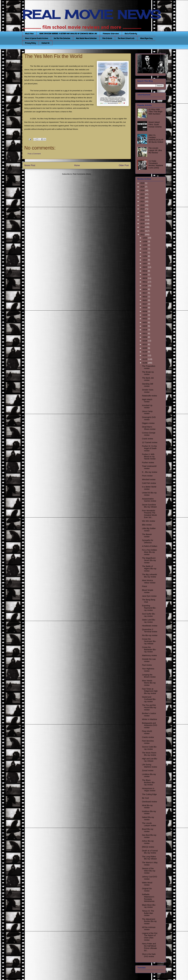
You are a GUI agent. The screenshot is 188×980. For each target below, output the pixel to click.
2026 (143, 183)
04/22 (145, 319)
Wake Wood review (147, 884)
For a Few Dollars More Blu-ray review (149, 552)
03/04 (145, 337)
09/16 (145, 271)
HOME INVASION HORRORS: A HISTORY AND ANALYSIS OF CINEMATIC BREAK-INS (68, 34)
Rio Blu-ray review (150, 635)
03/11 (145, 333)
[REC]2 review (148, 847)
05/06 (145, 311)
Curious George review (149, 434)
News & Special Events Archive (37, 38)
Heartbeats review (150, 626)
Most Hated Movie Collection (86, 38)
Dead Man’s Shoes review (149, 428)
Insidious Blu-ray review (149, 812)
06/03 (145, 300)
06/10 (145, 297)
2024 (143, 190)
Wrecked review (149, 479)
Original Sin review (147, 890)
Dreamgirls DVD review (149, 418)
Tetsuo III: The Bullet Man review (148, 913)
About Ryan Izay (146, 38)
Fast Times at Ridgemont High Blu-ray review (150, 691)
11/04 (145, 256)
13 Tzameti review (150, 442)
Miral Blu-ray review (147, 807)
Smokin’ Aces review (148, 391)
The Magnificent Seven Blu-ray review (149, 560)
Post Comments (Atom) (82, 174)
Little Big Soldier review (149, 530)
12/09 (145, 241)
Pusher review (148, 463)
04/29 (145, 315)
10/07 (145, 264)
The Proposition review (149, 367)
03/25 (145, 326)
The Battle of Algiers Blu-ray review (149, 569)
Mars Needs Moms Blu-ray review (149, 683)
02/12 (145, 344)
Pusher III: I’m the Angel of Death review (149, 448)
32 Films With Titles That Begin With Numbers (155, 112)
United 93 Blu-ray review (149, 494)
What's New (29, 34)
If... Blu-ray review (150, 472)
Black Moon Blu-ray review (149, 906)
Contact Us (46, 43)
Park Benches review (148, 742)
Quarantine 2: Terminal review (150, 631)
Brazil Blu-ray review (148, 830)
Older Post (124, 165)
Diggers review (148, 423)
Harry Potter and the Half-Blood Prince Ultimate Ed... (149, 947)
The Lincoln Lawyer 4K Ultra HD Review (155, 150)
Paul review (147, 665)
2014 (143, 227)
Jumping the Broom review (149, 676)
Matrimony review (149, 655)
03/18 (145, 330)
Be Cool (145, 798)
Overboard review (149, 802)
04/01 (145, 322)
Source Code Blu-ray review (149, 748)
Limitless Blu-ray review (149, 775)
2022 (143, 198)
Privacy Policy (30, 43)
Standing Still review (147, 385)
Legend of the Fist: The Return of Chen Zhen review (150, 937)
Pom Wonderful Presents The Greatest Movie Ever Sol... (149, 514)
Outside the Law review (149, 660)
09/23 (145, 267)
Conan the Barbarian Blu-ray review (149, 650)
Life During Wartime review (149, 766)
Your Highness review (148, 670)
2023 (143, 194)
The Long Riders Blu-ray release (149, 858)
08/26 (145, 278)
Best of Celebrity (131, 34)
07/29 (145, 286)
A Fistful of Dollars (150, 546)
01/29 (145, 352)
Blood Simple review (148, 591)
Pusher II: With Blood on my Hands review (149, 457)
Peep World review (147, 732)
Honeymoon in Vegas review (149, 790)
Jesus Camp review (147, 412)
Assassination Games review (149, 500)
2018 (143, 212)
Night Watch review (147, 401)
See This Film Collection (62, 38)
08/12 (145, 282)
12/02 (145, 245)
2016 (143, 220)
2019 (143, 209)
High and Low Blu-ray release (150, 760)
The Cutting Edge (149, 794)
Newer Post (30, 165)
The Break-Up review (148, 373)
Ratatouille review (149, 396)
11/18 (145, 249)
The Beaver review (147, 535)
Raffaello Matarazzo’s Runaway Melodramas (148, 898)
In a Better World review (149, 488)
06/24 (145, 289)
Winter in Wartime (149, 719)
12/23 (145, 238)
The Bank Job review (148, 379)
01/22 (145, 355)
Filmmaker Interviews (111, 34)
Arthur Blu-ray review (148, 842)
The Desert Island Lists (126, 38)
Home (77, 165)
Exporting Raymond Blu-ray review (149, 608)
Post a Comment (34, 154)
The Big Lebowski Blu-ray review (149, 576)
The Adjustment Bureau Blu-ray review (149, 921)
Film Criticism (107, 38)
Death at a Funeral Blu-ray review (150, 852)
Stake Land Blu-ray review (149, 621)
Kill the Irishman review (149, 928)
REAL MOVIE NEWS (92, 15)
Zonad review (148, 771)
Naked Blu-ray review (148, 818)
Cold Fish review (149, 483)
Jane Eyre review (149, 596)
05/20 (145, 308)
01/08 (145, 363)
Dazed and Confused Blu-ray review (149, 699)
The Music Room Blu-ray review (149, 754)
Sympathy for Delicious (147, 541)
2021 (143, 201)
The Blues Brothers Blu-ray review (149, 782)
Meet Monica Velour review (149, 582)
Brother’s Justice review (149, 715)
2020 (143, 205)
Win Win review (148, 521)
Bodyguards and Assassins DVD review (149, 725)
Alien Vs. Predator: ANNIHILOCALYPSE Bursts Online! (156, 138)
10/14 (145, 260)
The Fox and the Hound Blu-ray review (149, 707)
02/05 (145, 348)
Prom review (147, 476)
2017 (143, 216)
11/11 (145, 252)
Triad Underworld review (149, 467)
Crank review (147, 439)
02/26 (145, 341)
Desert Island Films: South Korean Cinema (155, 124)
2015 (143, 224)
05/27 (145, 304)
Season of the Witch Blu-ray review (149, 871)
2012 (143, 235)
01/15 (145, 359)
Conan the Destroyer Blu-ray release (149, 641)
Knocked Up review (147, 407)
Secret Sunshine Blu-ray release (149, 506)
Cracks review (148, 737)
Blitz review (147, 525)
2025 (143, 187)
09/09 (145, 275)
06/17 (145, 293)
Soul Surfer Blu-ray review (149, 615)
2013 (143, 231)
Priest (144, 586)
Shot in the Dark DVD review (149, 955)
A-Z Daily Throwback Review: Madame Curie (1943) (156, 164)
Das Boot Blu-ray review (149, 836)
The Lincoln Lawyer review (149, 824)
